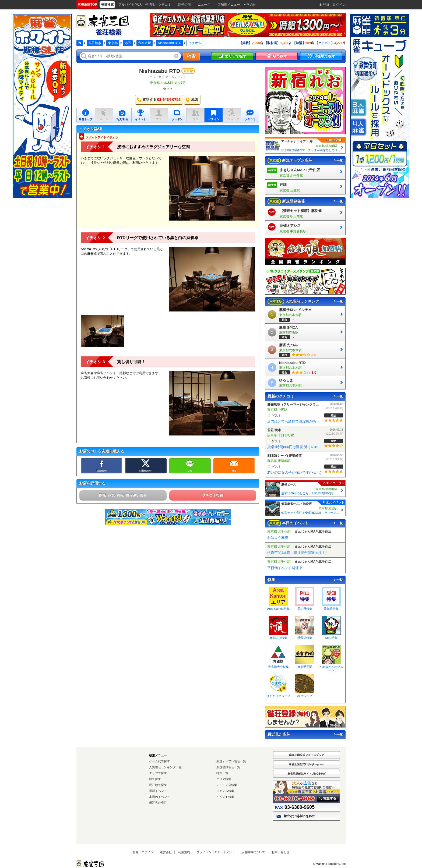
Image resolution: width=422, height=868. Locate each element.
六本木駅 (145, 43)
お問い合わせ (280, 852)
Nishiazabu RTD (169, 43)
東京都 (113, 43)
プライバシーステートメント (216, 852)
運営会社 (166, 852)
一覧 (338, 161)
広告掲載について (253, 852)
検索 (191, 56)
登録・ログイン (143, 852)
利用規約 (184, 852)
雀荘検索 (95, 43)
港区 (128, 43)
